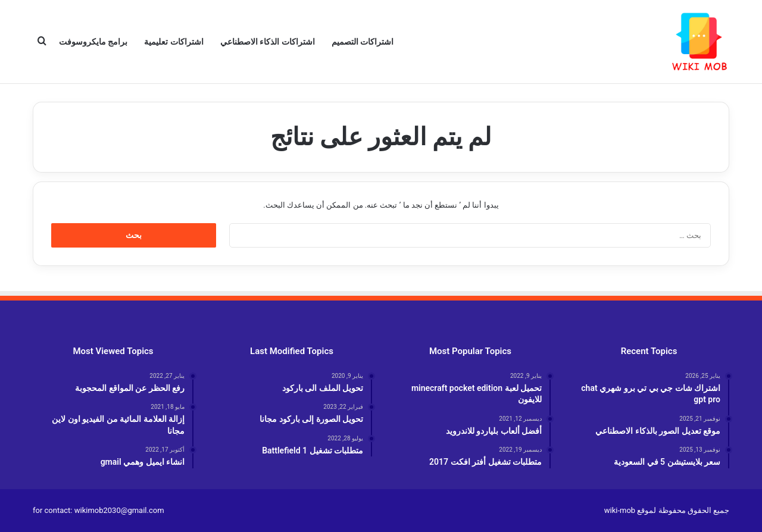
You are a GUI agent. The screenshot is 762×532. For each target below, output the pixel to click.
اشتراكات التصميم (363, 42)
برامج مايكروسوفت (93, 42)
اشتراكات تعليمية (174, 42)
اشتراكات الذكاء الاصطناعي (268, 42)
